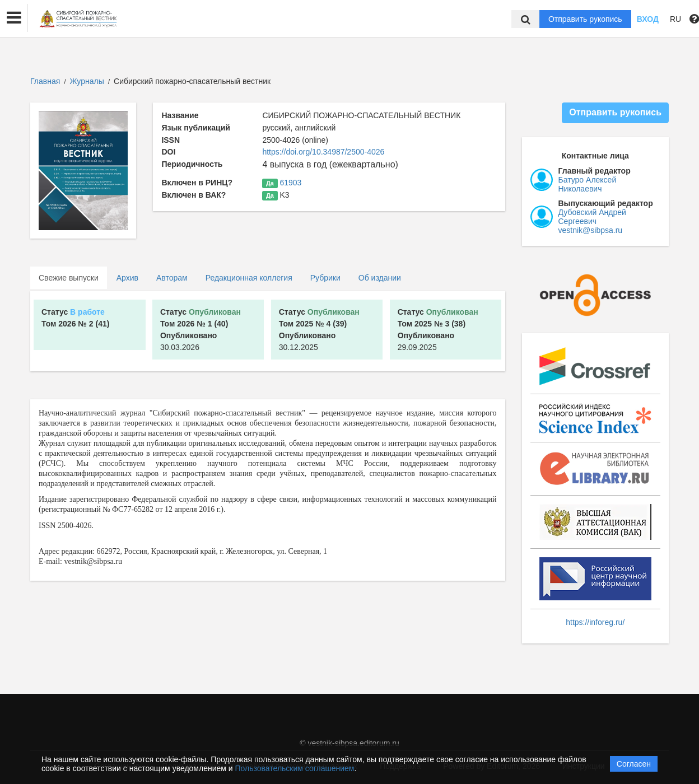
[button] (14, 18)
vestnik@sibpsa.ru (591, 230)
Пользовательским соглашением (295, 768)
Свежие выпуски (69, 278)
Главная (45, 81)
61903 (290, 183)
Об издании (380, 278)
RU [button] (675, 19)
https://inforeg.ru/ (595, 622)
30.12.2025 (319, 330)
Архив (127, 278)
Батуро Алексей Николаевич (588, 184)
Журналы (87, 81)
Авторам (172, 278)
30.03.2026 (201, 330)
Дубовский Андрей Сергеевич (592, 217)
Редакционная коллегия (249, 278)
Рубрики (325, 278)
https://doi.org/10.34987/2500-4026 (323, 152)
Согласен (634, 764)
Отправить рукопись (585, 19)
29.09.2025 (438, 330)
